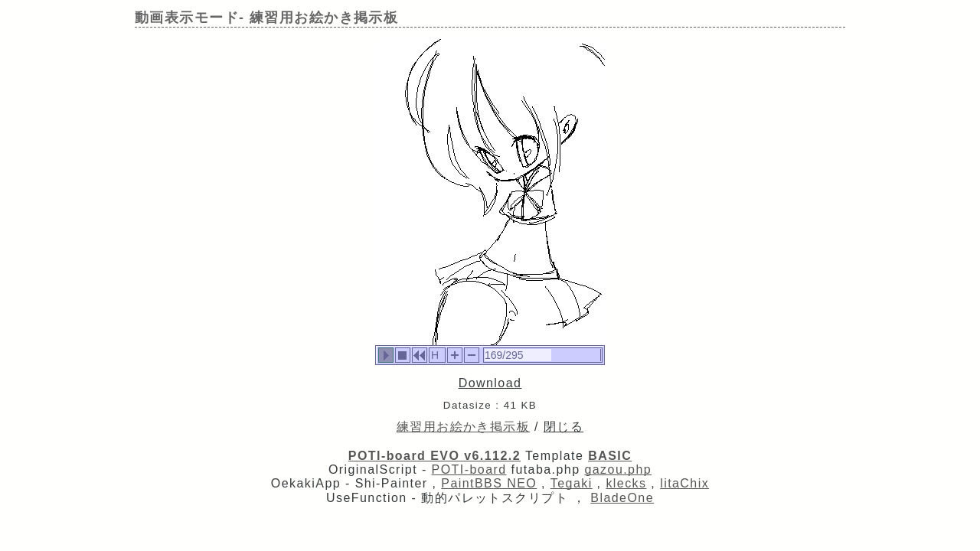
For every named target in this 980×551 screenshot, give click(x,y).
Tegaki (572, 483)
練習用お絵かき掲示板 (463, 427)
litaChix (684, 483)
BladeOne (622, 498)
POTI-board (469, 469)
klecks (626, 483)
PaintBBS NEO (489, 483)
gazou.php (618, 469)
